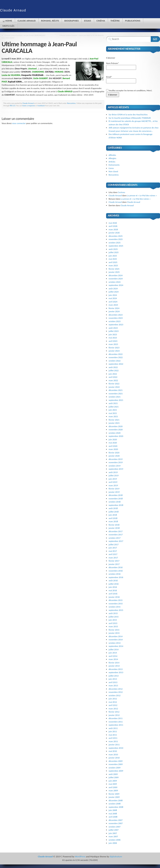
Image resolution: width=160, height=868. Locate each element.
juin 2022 (113, 374)
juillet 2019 (114, 475)
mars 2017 (113, 558)
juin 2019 (113, 479)
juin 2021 (113, 410)
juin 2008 (113, 810)
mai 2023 (113, 338)
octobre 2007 (115, 827)
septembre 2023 (116, 325)
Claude (13, 10)
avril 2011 (113, 738)
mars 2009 (113, 791)
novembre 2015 (116, 604)
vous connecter (19, 123)
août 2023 (113, 328)
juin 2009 (113, 781)
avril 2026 (113, 226)
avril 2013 (113, 682)
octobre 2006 (115, 840)
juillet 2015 (114, 617)
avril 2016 (113, 594)
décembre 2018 (116, 495)
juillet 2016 (114, 584)
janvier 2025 (114, 272)
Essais (87, 21)
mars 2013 (113, 685)
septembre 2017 (116, 541)
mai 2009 (113, 784)
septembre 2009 (116, 771)
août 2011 (113, 728)
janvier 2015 (114, 633)
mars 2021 (113, 416)
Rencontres (71, 103)
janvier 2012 (114, 715)
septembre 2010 (116, 748)
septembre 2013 (116, 672)
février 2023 (114, 348)
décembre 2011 (116, 718)
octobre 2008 (115, 804)
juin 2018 (113, 515)
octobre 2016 (115, 574)
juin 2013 (113, 679)
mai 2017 (113, 551)
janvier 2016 (114, 597)
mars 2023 (113, 344)
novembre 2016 (116, 571)
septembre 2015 (116, 610)
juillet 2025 (114, 252)
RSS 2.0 (13, 106)
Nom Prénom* (121, 66)
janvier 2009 (114, 797)
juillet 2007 (114, 830)
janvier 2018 (114, 528)
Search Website (155, 39)
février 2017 (114, 561)
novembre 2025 (116, 239)
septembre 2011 (116, 725)
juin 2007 (113, 833)
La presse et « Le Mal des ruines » (142, 195)
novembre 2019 (116, 462)
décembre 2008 (116, 800)
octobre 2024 (115, 282)
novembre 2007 (116, 823)
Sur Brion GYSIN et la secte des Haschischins (128, 115)
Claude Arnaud (27, 21)
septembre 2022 (116, 364)
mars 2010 (113, 754)
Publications (133, 21)
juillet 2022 (114, 370)
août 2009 (113, 774)
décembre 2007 (116, 820)
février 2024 (114, 308)
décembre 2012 (116, 689)
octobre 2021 (115, 397)
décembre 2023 (116, 315)
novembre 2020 (116, 430)
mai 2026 (113, 223)
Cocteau (122, 192)
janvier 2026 (114, 233)
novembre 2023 (116, 318)
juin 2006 (113, 843)
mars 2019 (113, 485)
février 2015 (114, 630)
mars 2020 (113, 449)
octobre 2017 (115, 538)
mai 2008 (113, 814)
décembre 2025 (116, 236)
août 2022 (113, 367)
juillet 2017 (114, 544)
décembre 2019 (116, 459)
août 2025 (113, 249)
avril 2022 (113, 377)
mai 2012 (113, 702)
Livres (111, 168)
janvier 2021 (114, 423)
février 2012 (114, 712)
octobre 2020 (115, 433)
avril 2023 (113, 341)
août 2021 (113, 403)
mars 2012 (113, 709)
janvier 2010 (114, 758)
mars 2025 (113, 265)
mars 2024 (113, 305)
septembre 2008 (116, 807)
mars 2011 (113, 741)
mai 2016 (113, 590)
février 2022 (114, 384)
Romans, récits (50, 21)
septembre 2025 (116, 246)
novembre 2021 (116, 394)
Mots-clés (8, 26)
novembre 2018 (116, 499)
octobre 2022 (115, 361)
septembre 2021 (116, 400)
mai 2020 (113, 443)
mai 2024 (113, 298)
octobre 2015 (115, 607)
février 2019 (114, 489)
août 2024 (113, 289)
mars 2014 (113, 659)
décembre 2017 (116, 531)
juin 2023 (113, 334)
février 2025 (114, 269)
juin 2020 (113, 439)
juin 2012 (113, 699)
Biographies (71, 21)
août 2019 (113, 472)
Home (9, 21)
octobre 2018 (115, 502)
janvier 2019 (114, 492)
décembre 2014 (116, 636)
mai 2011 (113, 735)
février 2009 (114, 794)
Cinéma (101, 21)
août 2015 (113, 613)
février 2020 (114, 453)
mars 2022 (113, 380)
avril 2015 (113, 623)
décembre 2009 (116, 761)
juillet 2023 (114, 331)
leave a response (29, 106)
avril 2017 (113, 554)
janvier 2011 (114, 745)
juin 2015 (113, 620)
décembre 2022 (116, 354)
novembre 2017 (116, 535)
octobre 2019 (115, 466)
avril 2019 (113, 482)
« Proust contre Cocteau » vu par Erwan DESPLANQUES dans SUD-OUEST (23, 37)
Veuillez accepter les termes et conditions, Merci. (129, 90)
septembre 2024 (116, 285)
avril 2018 (113, 518)
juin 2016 (113, 587)
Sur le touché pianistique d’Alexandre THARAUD (130, 118)
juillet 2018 (114, 512)
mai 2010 (113, 751)
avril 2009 (113, 787)
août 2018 (113, 508)
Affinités (112, 155)
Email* (121, 80)
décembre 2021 (116, 390)
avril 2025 (113, 262)
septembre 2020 (116, 436)
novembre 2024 (116, 279)
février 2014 (114, 663)
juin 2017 (113, 548)
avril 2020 (113, 446)
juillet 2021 (114, 407)
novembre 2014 (116, 640)
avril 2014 (113, 656)
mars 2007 (113, 836)
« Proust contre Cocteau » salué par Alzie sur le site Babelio (82, 35)
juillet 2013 (114, 676)
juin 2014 (113, 653)
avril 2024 (113, 302)
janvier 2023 (114, 351)
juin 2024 (113, 295)
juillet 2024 (114, 292)
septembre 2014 (116, 646)
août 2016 (113, 580)
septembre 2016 (116, 577)
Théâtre (115, 21)
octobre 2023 (115, 321)
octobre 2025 (115, 243)
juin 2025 (113, 256)
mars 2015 (113, 626)
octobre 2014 (115, 643)
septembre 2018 (116, 505)
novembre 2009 (116, 764)
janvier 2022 (114, 387)
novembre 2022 (116, 357)
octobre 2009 (115, 768)
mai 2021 (113, 413)
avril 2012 (113, 705)
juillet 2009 (114, 777)
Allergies (112, 158)
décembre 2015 (116, 600)
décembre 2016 (116, 567)
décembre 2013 (116, 669)
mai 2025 (113, 259)
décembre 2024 (116, 275)
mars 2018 (113, 521)
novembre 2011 (116, 722)
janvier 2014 (114, 666)
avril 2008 (113, 817)
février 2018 (114, 525)
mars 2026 (113, 229)
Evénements (114, 165)
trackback (41, 106)
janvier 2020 (114, 456)
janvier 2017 (114, 564)
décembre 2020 (116, 426)
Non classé (113, 171)
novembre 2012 (116, 692)
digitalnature (116, 857)
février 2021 (114, 420)
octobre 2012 (115, 695)
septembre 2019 (116, 469)
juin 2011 (113, 731)
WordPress (80, 857)
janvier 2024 (114, 311)
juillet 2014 (114, 649)
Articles (112, 162)
